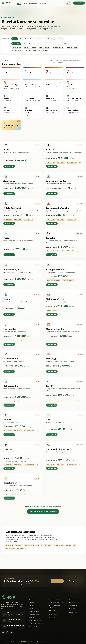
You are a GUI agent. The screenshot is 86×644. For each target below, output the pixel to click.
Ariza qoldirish (79, 3)
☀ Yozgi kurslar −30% (35, 620)
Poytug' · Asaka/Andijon (40, 44)
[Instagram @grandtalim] (7, 632)
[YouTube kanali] (11, 632)
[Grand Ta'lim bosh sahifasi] (7, 3)
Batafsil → (20, 194)
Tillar (21, 39)
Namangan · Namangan (55, 44)
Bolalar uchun (29, 39)
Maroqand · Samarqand (30, 47)
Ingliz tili (31, 603)
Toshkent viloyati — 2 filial (56, 603)
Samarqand (52, 610)
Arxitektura (9, 182)
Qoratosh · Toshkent (30, 50)
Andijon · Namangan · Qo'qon (55, 607)
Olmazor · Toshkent (17, 50)
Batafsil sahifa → (22, 167)
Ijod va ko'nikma (58, 39)
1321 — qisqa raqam (73, 581)
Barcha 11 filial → (54, 614)
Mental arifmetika (34, 614)
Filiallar (25, 3)
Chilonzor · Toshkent (72, 47)
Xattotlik (31, 617)
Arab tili (50, 150)
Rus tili (31, 606)
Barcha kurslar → (34, 627)
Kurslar (19, 3)
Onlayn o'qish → (54, 618)
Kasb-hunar (38, 39)
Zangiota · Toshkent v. (59, 47)
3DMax (7, 150)
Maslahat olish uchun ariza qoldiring (43, 512)
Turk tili (31, 609)
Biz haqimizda (33, 3)
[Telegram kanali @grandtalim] (3, 632)
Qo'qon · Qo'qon (17, 47)
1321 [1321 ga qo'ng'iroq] (69, 3)
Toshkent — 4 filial (54, 600)
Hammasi (15, 39)
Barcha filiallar (16, 44)
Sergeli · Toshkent (43, 50)
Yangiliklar (43, 3)
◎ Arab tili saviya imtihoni (36, 623)
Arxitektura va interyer (58, 182)
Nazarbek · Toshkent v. (45, 47)
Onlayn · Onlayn (68, 44)
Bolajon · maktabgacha (36, 611)
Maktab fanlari (48, 39)
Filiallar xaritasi (73, 606)
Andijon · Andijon (27, 44)
